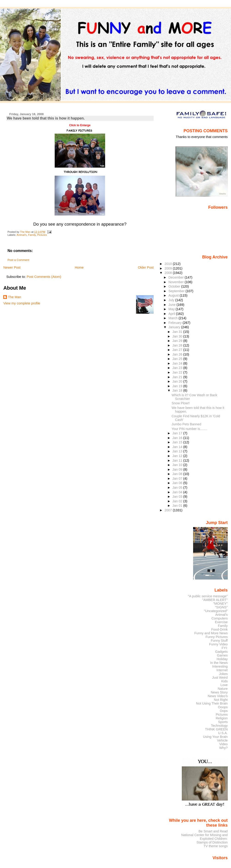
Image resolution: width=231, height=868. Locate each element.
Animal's (22, 235)
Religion (222, 718)
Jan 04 (178, 492)
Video (223, 744)
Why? (223, 748)
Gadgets (221, 652)
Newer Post (12, 267)
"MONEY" (220, 604)
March (173, 318)
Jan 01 (178, 506)
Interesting (220, 666)
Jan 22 (178, 372)
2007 (169, 510)
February (175, 323)
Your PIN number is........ (190, 429)
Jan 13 (178, 451)
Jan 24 (178, 363)
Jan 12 (178, 456)
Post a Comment (18, 260)
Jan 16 (178, 438)
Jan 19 (178, 386)
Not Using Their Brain (212, 703)
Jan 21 (178, 377)
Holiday (222, 659)
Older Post (146, 267)
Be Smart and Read (213, 831)
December (176, 277)
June (172, 305)
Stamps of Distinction (212, 842)
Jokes (223, 674)
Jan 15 (178, 442)
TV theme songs (216, 846)
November (176, 282)
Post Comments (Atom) (44, 277)
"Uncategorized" (216, 611)
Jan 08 (178, 474)
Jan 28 (178, 345)
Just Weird (220, 678)
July (172, 300)
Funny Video (218, 644)
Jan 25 (178, 359)
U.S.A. (223, 733)
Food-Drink (220, 629)
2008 (169, 273)
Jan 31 (178, 332)
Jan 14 (178, 447)
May (172, 309)
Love (224, 685)
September (177, 291)
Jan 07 (178, 478)
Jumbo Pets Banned (186, 424)
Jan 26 (178, 354)
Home (79, 267)
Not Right (221, 700)
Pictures (42, 235)
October (175, 286)
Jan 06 (178, 483)
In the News (219, 663)
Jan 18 (178, 390)
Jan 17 (178, 433)
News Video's (218, 696)
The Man (14, 297)
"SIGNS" (221, 607)
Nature (223, 689)
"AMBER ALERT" (215, 600)
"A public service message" (208, 596)
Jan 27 (178, 350)
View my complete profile (22, 303)
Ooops (223, 707)
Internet (222, 670)
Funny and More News (211, 633)
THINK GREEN (216, 729)
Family (32, 235)
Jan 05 (178, 488)
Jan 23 (178, 368)
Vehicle (222, 740)
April (172, 314)
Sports (223, 722)
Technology (219, 726)
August (174, 295)
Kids (225, 681)
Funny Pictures (217, 637)
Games (222, 655)
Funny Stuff (219, 641)
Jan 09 (178, 469)
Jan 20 (178, 381)
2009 (169, 268)
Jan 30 (178, 336)
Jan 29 (178, 341)
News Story (219, 692)
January (175, 327)
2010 (169, 264)
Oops (224, 711)
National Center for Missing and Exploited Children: (204, 837)
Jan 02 (178, 501)
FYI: (225, 648)
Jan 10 (178, 465)
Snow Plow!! (181, 403)
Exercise (221, 622)
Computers (219, 618)
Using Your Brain (215, 737)
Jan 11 (178, 460)
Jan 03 (178, 497)
